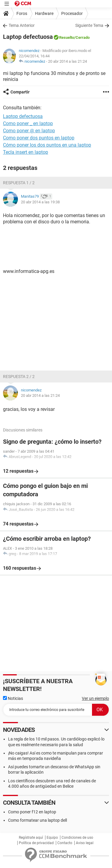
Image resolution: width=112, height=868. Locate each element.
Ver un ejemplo (95, 698)
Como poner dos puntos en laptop (39, 138)
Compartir (20, 92)
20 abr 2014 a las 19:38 (40, 202)
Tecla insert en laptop (26, 152)
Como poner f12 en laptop (32, 812)
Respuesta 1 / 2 (19, 183)
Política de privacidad (36, 843)
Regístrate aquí (31, 838)
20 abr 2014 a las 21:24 (67, 61)
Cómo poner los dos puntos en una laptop (47, 145)
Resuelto (67, 37)
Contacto (65, 843)
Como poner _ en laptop (28, 123)
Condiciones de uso (77, 838)
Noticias (13, 698)
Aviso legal (85, 843)
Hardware (44, 13)
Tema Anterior (22, 25)
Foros (22, 13)
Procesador (72, 13)
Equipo (52, 838)
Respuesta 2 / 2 (19, 377)
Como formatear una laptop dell (37, 820)
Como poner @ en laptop (29, 131)
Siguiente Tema (89, 25)
